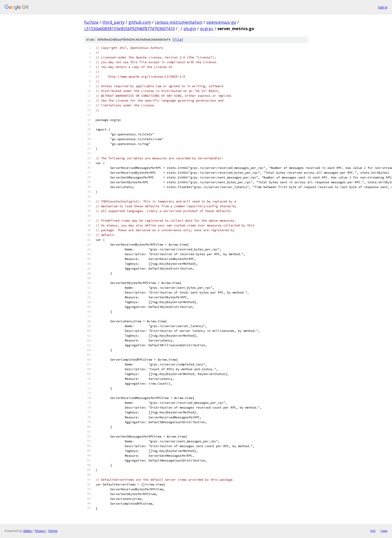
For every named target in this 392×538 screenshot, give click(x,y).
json (384, 531)
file (178, 40)
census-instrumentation (179, 22)
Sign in (383, 7)
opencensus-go (221, 22)
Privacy (40, 531)
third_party (113, 22)
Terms (53, 531)
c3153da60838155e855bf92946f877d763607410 (129, 29)
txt (373, 531)
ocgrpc (207, 29)
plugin (190, 29)
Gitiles (27, 531)
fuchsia (91, 22)
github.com (140, 22)
